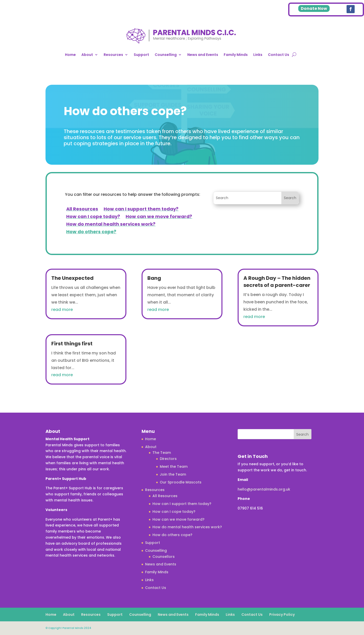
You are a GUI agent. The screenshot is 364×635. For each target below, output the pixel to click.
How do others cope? (91, 232)
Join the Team (173, 474)
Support (141, 55)
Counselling (166, 55)
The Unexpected (72, 278)
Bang (154, 278)
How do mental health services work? (111, 225)
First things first (72, 344)
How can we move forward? (159, 217)
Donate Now (314, 8)
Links (258, 55)
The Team (162, 453)
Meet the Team (174, 467)
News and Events (203, 55)
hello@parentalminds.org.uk (264, 489)
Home (70, 55)
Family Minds (236, 55)
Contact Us (279, 55)
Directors (168, 459)
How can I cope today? (93, 217)
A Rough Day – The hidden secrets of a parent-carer (277, 282)
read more (62, 310)
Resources (113, 55)
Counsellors (164, 557)
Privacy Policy (282, 615)
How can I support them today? (141, 210)
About (87, 55)
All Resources (82, 210)
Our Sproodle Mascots (181, 482)
